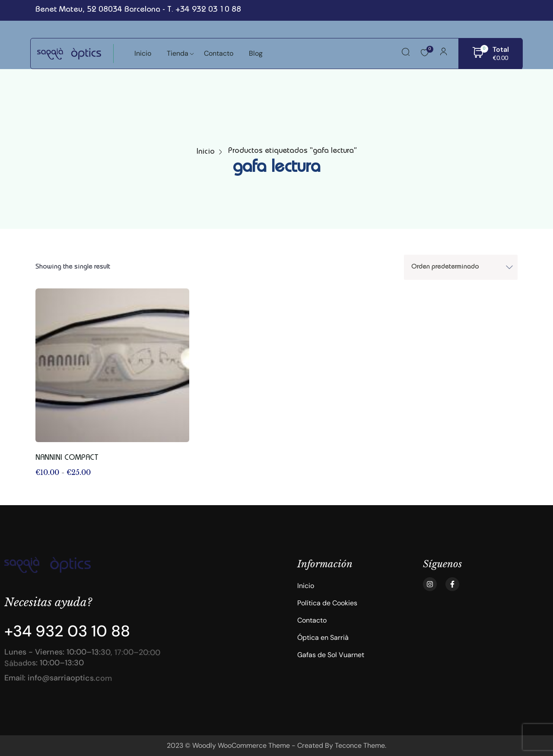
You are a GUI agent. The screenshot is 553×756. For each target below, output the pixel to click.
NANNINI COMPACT (67, 458)
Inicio (206, 152)
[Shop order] (461, 267)
